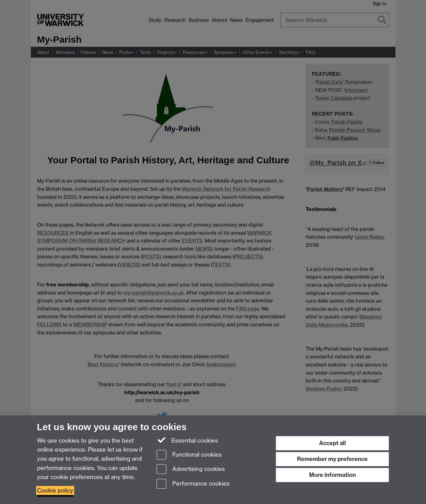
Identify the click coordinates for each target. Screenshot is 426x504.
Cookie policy (55, 490)
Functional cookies (189, 455)
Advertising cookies (191, 470)
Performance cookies (193, 484)
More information (333, 475)
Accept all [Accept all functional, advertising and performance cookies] (333, 443)
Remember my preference (332, 459)
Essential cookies (187, 440)
